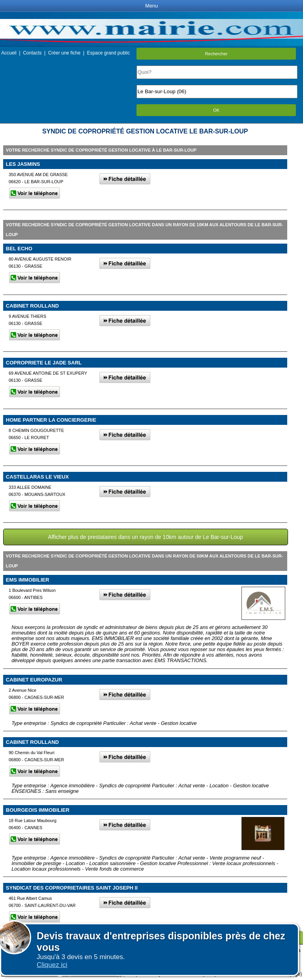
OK (216, 110)
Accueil (9, 53)
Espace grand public (108, 53)
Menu (151, 6)
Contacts (32, 53)
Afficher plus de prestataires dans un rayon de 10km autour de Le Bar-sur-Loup (145, 537)
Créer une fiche (64, 53)
